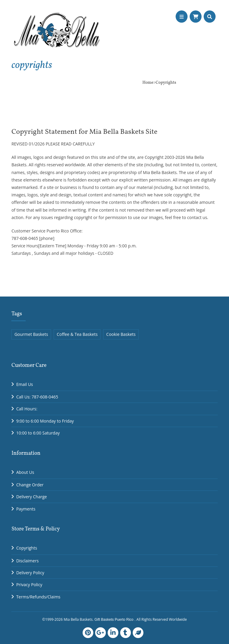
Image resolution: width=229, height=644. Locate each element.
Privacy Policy (29, 585)
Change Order (30, 485)
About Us (25, 472)
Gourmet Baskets (31, 334)
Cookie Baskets (121, 334)
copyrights (32, 65)
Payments (26, 509)
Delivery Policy (30, 573)
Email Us (24, 384)
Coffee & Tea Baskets (77, 334)
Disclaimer (26, 561)
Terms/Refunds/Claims (38, 597)
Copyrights (27, 548)
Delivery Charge (31, 497)
